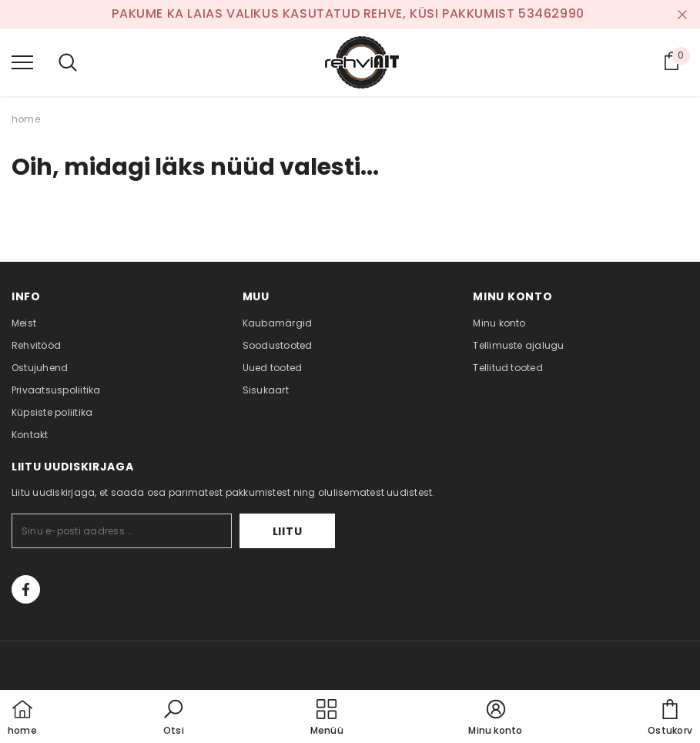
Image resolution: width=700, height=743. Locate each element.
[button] (173, 718)
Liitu (288, 531)
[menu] (22, 62)
